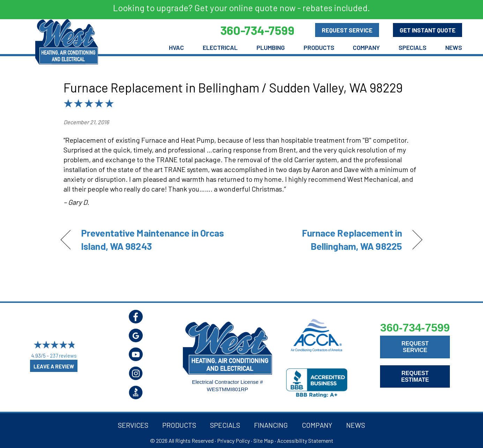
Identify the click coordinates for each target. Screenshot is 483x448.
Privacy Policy (233, 440)
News (454, 47)
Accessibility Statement (305, 440)
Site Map (263, 440)
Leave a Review (54, 366)
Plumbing (271, 47)
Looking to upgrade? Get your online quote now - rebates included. (241, 8)
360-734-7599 (415, 328)
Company (366, 47)
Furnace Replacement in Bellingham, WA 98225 (327, 239)
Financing (271, 425)
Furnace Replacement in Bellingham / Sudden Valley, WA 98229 (233, 87)
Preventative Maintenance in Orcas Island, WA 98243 (153, 239)
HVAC (176, 47)
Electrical (220, 47)
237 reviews (63, 356)
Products (319, 47)
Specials (413, 47)
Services (133, 425)
